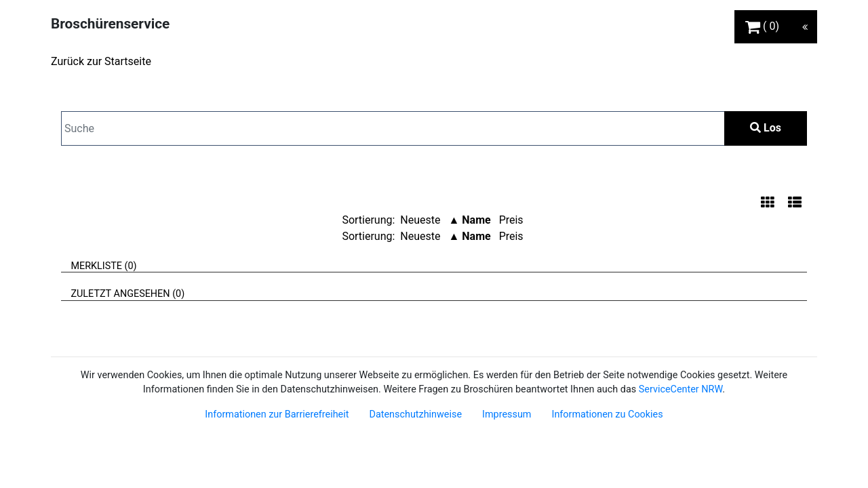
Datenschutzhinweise (415, 414)
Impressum (507, 414)
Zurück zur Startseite (101, 61)
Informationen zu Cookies (607, 414)
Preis (511, 220)
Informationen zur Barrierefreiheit (277, 414)
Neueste (420, 220)
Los (766, 128)
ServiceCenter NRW (681, 389)
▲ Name (469, 220)
